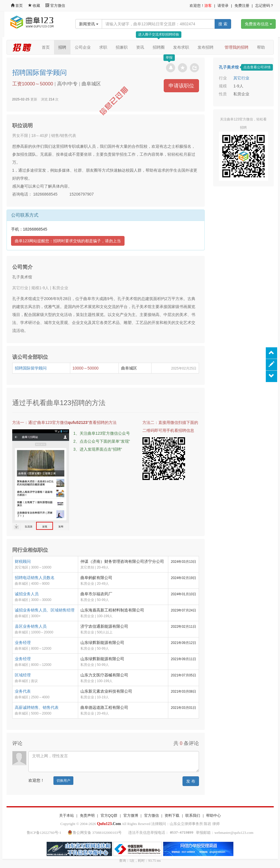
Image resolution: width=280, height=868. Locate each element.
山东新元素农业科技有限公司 (106, 691)
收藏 (35, 6)
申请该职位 (181, 86)
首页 (17, 6)
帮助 (261, 47)
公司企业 (83, 47)
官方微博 (131, 815)
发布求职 (181, 47)
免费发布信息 (258, 24)
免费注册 (242, 6)
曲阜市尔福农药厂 (96, 594)
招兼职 (122, 47)
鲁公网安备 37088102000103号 (95, 833)
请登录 (223, 6)
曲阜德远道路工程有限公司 (104, 707)
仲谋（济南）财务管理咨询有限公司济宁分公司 (122, 561)
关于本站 (67, 815)
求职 (103, 47)
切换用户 (63, 781)
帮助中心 (213, 815)
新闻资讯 (89, 24)
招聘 (62, 47)
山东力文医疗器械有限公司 (104, 675)
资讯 (140, 47)
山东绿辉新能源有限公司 (102, 643)
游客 (208, 6)
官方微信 (55, 6)
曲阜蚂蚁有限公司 (96, 578)
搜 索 (223, 24)
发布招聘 (206, 47)
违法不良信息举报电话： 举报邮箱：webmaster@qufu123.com (191, 833)
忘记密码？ (265, 6)
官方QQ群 (109, 815)
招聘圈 (159, 47)
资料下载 (172, 815)
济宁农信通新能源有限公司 (104, 626)
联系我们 (193, 815)
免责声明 (87, 815)
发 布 (191, 781)
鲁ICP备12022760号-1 (44, 833)
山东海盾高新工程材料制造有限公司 (112, 610)
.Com (109, 824)
